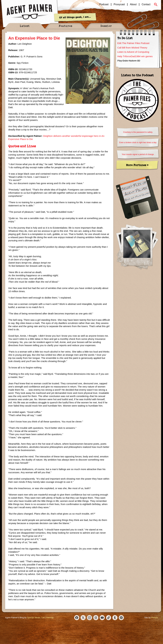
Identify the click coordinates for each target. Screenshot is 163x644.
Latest (25, 26)
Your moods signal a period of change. (138, 154)
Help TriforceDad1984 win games (135, 56)
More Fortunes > (137, 165)
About (133, 4)
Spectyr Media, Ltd (36, 618)
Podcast (104, 4)
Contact (146, 4)
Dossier (106, 26)
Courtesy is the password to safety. (138, 132)
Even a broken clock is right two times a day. (138, 142)
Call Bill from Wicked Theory (132, 48)
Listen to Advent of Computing (133, 52)
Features (66, 26)
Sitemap (50, 618)
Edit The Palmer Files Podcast (133, 43)
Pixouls (155, 618)
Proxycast (119, 4)
